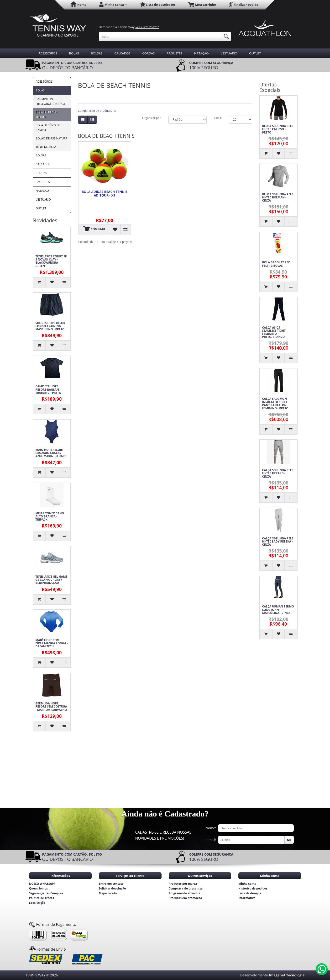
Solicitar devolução (112, 888)
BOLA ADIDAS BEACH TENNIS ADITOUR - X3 (105, 194)
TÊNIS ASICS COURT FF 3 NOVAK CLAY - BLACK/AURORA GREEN (51, 261)
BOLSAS (97, 53)
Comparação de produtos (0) (97, 111)
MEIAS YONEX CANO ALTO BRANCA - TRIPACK (50, 517)
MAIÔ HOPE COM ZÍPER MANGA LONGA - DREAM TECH (52, 643)
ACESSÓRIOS (48, 53)
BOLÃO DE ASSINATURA (52, 138)
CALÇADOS (122, 53)
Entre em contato (111, 884)
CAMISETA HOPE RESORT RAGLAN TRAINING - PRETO (48, 389)
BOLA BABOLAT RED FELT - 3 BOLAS (276, 264)
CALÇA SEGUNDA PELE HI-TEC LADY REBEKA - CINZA (278, 542)
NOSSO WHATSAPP (42, 884)
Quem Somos (39, 888)
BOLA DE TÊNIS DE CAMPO (48, 128)
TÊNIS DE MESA (46, 147)
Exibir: (218, 118)
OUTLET (255, 53)
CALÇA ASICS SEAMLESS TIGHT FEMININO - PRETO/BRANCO (274, 332)
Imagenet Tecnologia (287, 975)
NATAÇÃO (202, 53)
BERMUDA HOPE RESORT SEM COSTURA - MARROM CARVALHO (51, 707)
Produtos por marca (183, 884)
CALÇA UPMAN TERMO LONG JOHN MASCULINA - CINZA (278, 610)
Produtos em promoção (185, 898)
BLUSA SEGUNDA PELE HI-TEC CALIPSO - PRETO (278, 129)
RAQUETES (174, 53)
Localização (37, 903)
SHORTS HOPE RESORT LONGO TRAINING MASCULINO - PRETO (51, 326)
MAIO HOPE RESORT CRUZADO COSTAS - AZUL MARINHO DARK (51, 453)
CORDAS (148, 53)
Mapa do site (108, 893)
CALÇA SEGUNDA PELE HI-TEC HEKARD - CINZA (278, 473)
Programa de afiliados (184, 893)
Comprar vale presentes (186, 888)
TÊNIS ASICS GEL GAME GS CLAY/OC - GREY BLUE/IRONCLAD (52, 580)
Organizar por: (152, 118)
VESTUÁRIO (229, 53)
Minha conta (247, 884)
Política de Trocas (42, 898)
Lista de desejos (250, 893)
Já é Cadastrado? (147, 27)
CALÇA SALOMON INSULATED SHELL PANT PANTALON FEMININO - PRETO (275, 403)
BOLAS (74, 53)
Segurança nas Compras (46, 893)
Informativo (247, 898)
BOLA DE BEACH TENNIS (47, 115)
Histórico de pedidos (253, 888)
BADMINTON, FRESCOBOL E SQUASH (51, 101)
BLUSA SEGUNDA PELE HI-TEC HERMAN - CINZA (278, 197)
